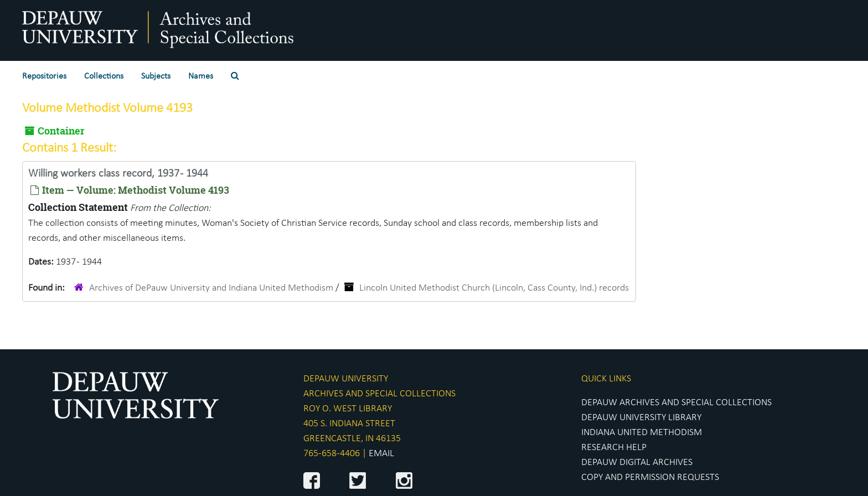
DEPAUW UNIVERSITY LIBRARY (641, 418)
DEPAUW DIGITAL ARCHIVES (637, 463)
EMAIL (381, 454)
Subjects (156, 76)
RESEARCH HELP (614, 448)
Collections (104, 76)
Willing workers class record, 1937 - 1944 (118, 174)
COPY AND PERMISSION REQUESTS (650, 477)
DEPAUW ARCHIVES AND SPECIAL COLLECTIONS (676, 403)
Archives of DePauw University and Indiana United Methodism (211, 288)
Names (201, 76)
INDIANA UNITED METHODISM (642, 433)
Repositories (44, 76)
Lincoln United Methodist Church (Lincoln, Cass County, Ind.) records (494, 288)
